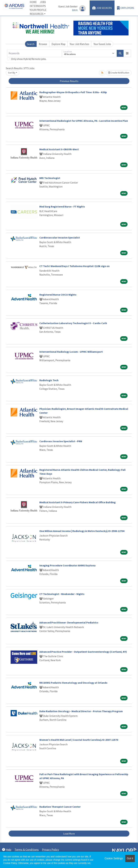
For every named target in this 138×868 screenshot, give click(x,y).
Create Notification (119, 73)
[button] (127, 53)
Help (7, 850)
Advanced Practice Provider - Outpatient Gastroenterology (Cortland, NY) (83, 652)
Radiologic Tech (49, 380)
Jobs (43, 2)
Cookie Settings (114, 858)
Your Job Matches (79, 44)
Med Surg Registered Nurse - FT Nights (62, 207)
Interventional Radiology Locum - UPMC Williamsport (71, 352)
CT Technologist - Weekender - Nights (62, 594)
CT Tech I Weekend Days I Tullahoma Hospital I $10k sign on (74, 266)
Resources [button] (37, 14)
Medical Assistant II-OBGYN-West (59, 149)
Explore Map (59, 44)
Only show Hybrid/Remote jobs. (29, 59)
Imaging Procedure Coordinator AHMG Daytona (67, 565)
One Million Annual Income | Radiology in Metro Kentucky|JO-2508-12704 (82, 531)
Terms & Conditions (27, 850)
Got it (130, 858)
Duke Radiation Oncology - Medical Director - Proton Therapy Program (81, 711)
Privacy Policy (50, 850)
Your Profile (38, 10)
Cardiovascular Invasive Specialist (60, 238)
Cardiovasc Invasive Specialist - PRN (61, 441)
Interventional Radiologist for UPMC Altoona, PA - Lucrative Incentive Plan (84, 121)
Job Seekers (102, 8)
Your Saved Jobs (102, 44)
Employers (126, 8)
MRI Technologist (50, 178)
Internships (38, 6)
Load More (69, 834)
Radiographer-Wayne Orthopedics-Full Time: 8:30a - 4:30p (73, 92)
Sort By (12, 73)
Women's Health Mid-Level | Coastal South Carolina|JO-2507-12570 (79, 740)
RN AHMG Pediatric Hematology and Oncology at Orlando (73, 683)
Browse (43, 44)
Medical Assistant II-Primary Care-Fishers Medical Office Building (77, 502)
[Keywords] (35, 53)
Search (31, 44)
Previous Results (69, 81)
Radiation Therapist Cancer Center (60, 807)
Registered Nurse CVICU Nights (58, 295)
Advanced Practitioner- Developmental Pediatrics (69, 622)
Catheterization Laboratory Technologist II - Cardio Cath (73, 323)
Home (33, 2)
